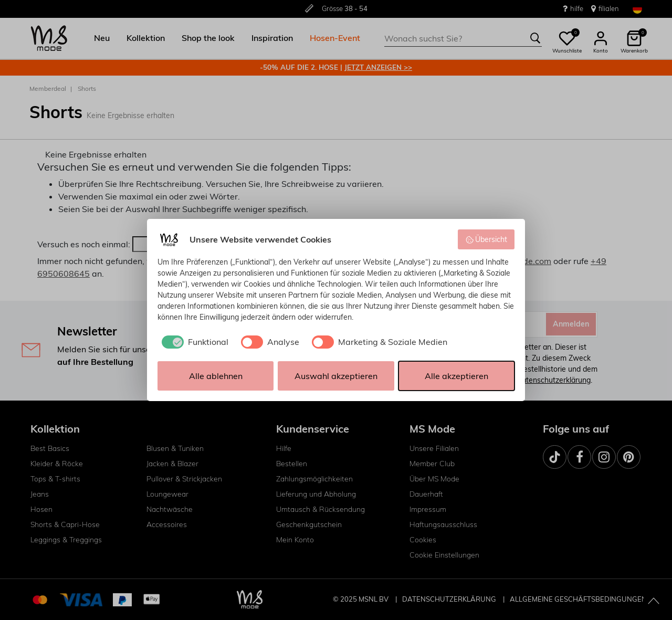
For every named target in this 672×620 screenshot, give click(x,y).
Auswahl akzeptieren (336, 376)
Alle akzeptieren (456, 376)
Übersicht (486, 239)
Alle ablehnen (216, 376)
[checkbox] (193, 342)
